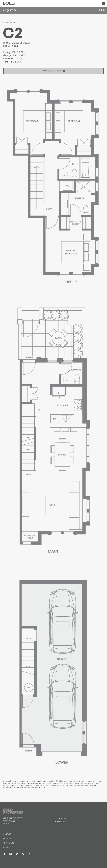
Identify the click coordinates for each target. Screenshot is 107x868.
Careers (7, 848)
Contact (7, 834)
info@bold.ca (62, 822)
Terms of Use (9, 843)
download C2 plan (53, 71)
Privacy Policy (9, 839)
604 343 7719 (62, 819)
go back (9, 22)
